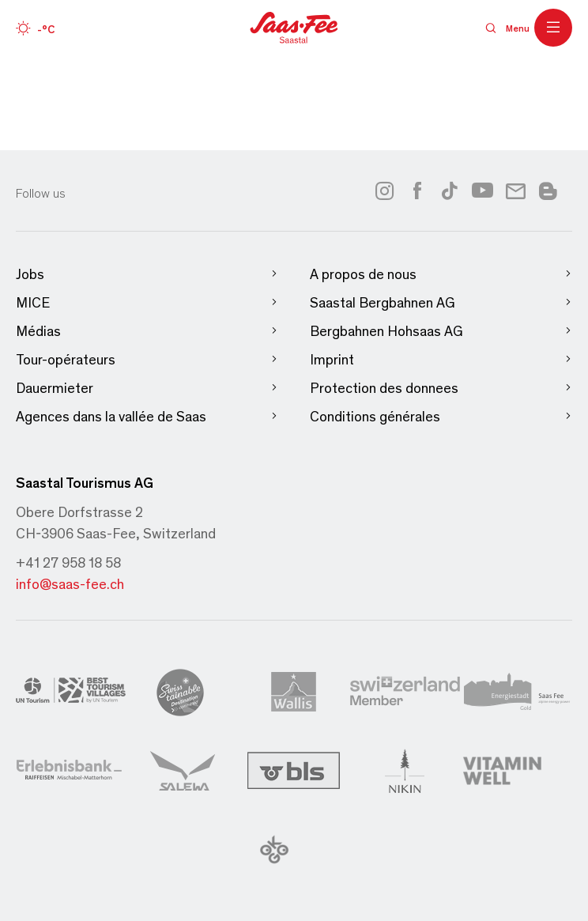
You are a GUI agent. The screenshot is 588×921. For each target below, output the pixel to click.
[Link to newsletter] (516, 191)
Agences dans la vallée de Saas (147, 416)
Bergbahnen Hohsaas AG (441, 331)
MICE (147, 302)
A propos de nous (441, 274)
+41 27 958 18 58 (68, 562)
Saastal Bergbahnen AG (441, 302)
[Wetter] (35, 28)
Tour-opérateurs (147, 359)
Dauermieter (147, 388)
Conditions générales (441, 416)
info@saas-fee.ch (70, 583)
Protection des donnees (441, 388)
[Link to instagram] (384, 191)
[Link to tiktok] (450, 191)
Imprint (441, 359)
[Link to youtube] (482, 191)
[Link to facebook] (417, 191)
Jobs (147, 274)
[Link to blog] (548, 189)
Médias (147, 331)
